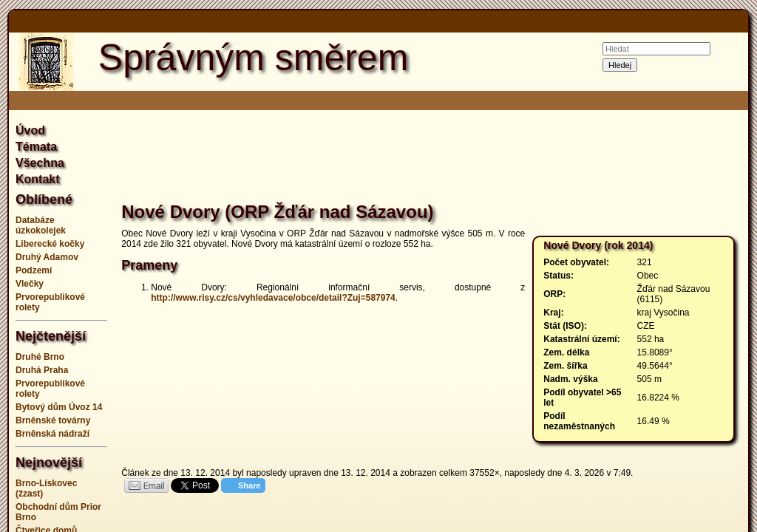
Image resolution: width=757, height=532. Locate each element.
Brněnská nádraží (52, 434)
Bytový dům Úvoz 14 (59, 407)
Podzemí (34, 270)
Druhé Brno (40, 357)
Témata (36, 147)
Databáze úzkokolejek (41, 225)
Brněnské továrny (53, 420)
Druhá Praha (42, 370)
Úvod (30, 130)
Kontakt (38, 179)
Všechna (40, 163)
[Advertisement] (432, 158)
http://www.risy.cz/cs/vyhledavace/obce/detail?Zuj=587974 (273, 298)
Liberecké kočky (50, 244)
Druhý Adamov (47, 257)
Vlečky (30, 284)
